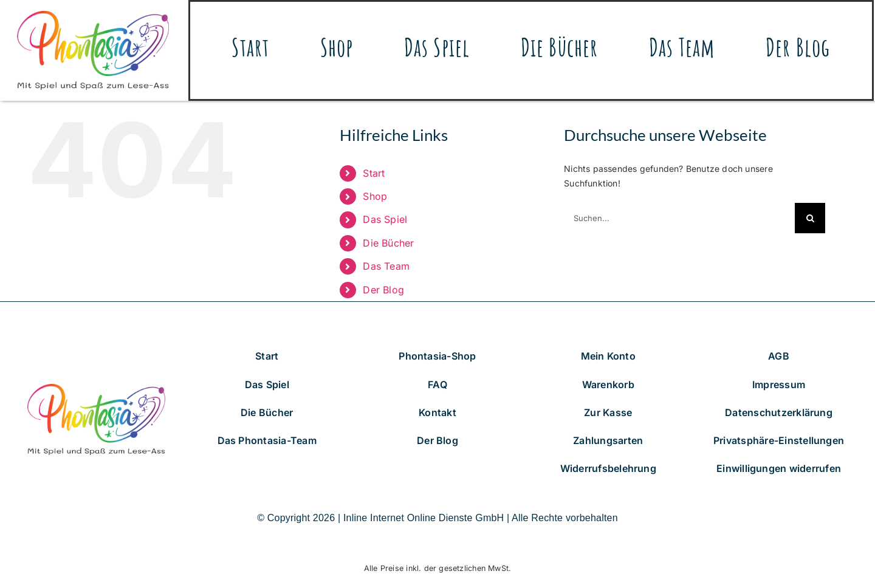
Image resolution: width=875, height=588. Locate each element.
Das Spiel (385, 219)
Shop (375, 196)
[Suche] (810, 218)
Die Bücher (388, 243)
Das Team (386, 266)
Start (374, 173)
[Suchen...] (679, 218)
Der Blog (383, 290)
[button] (779, 441)
